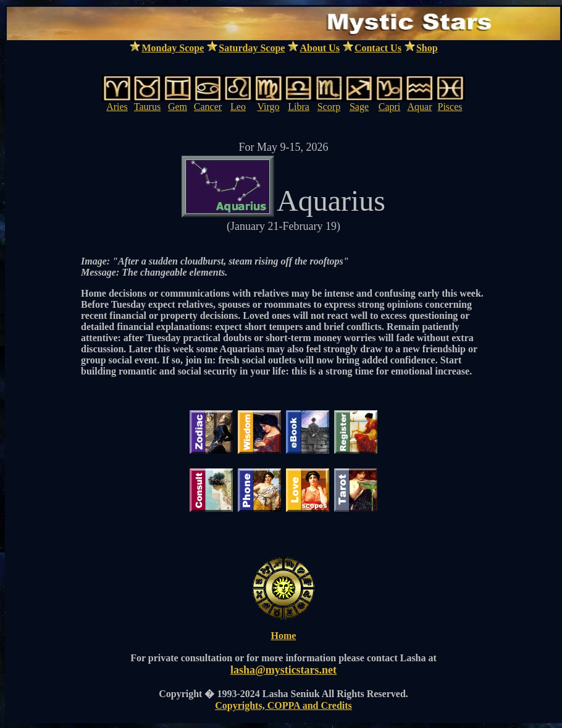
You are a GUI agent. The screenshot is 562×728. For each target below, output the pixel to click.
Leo (238, 107)
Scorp (329, 107)
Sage (359, 107)
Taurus (147, 107)
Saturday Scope (252, 48)
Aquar (420, 107)
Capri (390, 107)
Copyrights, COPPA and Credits (283, 705)
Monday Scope (173, 48)
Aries (117, 107)
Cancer (208, 107)
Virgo (268, 107)
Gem (178, 107)
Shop (427, 48)
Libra (299, 107)
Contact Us (378, 48)
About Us (319, 48)
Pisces (450, 107)
